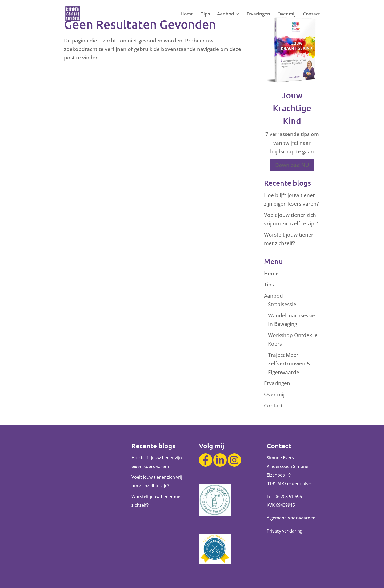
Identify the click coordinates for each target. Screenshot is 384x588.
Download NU (292, 165)
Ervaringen (258, 14)
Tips (205, 14)
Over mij (287, 14)
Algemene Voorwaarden (291, 518)
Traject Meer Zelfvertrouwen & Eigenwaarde (289, 364)
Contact (311, 14)
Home (187, 14)
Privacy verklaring (285, 531)
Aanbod (226, 14)
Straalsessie (282, 304)
